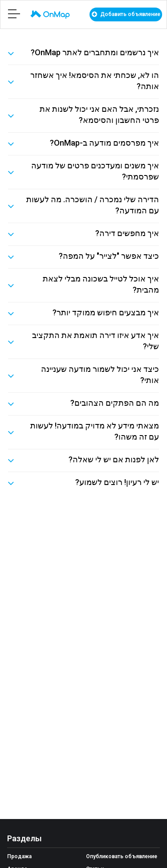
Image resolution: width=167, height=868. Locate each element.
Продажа (19, 856)
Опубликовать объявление (122, 856)
